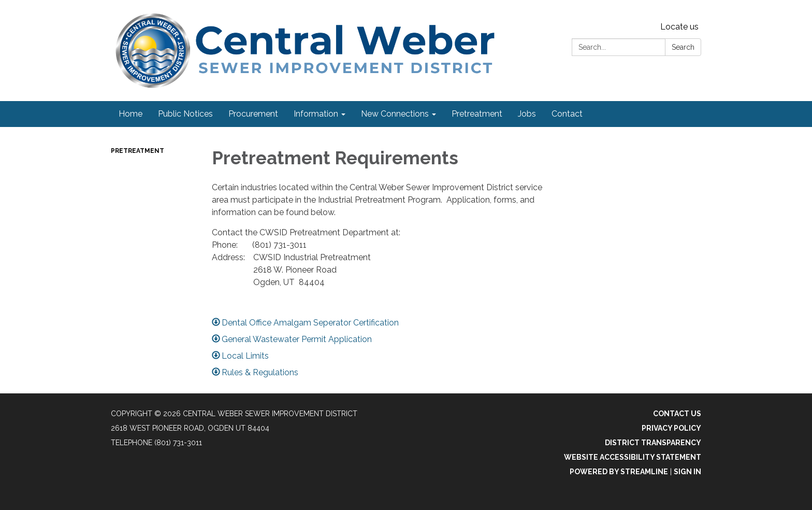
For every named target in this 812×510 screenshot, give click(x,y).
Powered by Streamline (619, 472)
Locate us (679, 27)
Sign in (687, 472)
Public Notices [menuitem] (185, 114)
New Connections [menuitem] (395, 114)
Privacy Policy (671, 428)
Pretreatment (137, 151)
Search (683, 47)
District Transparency (653, 443)
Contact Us (677, 414)
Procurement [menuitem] (253, 114)
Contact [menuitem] (567, 114)
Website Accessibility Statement (633, 457)
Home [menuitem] (130, 114)
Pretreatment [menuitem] (477, 114)
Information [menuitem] (316, 114)
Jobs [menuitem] (527, 114)
